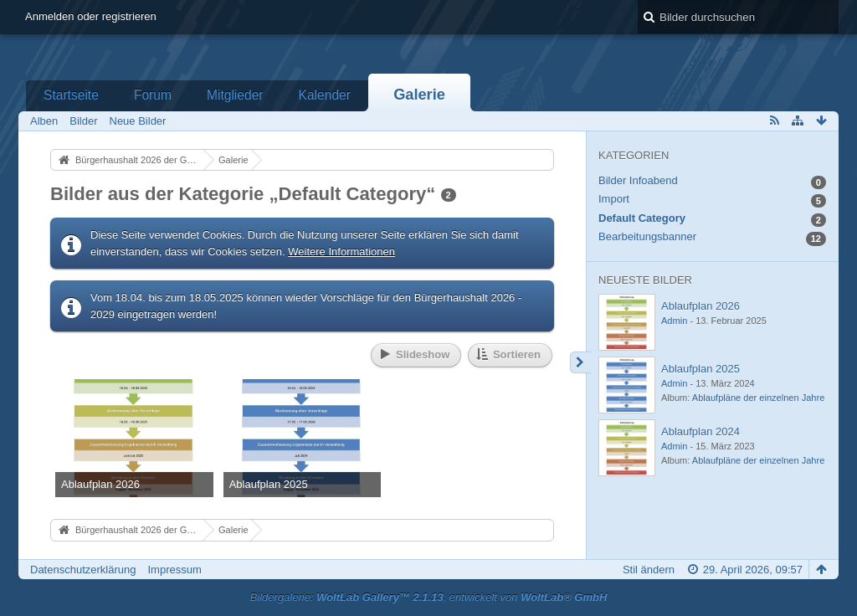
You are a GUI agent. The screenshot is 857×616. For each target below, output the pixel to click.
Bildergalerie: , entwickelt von (429, 597)
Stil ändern (649, 570)
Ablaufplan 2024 (700, 431)
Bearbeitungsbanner (647, 236)
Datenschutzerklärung (83, 570)
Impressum (174, 570)
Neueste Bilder (645, 280)
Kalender (325, 95)
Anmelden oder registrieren (91, 16)
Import (614, 199)
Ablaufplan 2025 (700, 369)
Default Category (642, 218)
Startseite (71, 95)
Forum (153, 95)
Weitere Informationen (341, 252)
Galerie (419, 95)
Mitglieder (235, 95)
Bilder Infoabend (638, 180)
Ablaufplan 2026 (700, 306)
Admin (674, 321)
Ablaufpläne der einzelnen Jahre (758, 398)
